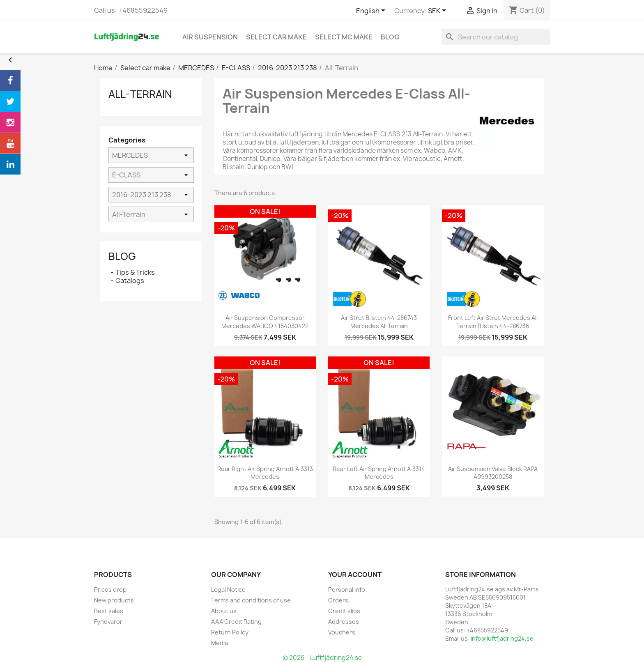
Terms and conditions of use (251, 600)
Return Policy (230, 632)
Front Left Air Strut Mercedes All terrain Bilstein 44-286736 (493, 322)
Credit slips (344, 611)
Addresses (344, 622)
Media (220, 643)
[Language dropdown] (372, 11)
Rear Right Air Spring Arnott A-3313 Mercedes (265, 473)
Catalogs (130, 280)
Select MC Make (344, 37)
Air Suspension (210, 37)
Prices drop (110, 590)
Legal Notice (228, 590)
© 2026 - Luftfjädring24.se (322, 658)
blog (390, 37)
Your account (355, 575)
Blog (122, 256)
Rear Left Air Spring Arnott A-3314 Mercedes (379, 473)
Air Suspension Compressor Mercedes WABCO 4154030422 (265, 322)
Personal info (347, 590)
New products (114, 600)
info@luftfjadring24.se (502, 638)
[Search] (496, 37)
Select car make (276, 37)
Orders (338, 600)
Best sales (109, 611)
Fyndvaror (108, 622)
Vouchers (342, 632)
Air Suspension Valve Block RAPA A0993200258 (493, 473)
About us (224, 611)
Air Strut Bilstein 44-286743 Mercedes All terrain (379, 322)
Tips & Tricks (135, 272)
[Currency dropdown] (438, 11)
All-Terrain (140, 94)
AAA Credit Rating (236, 622)
